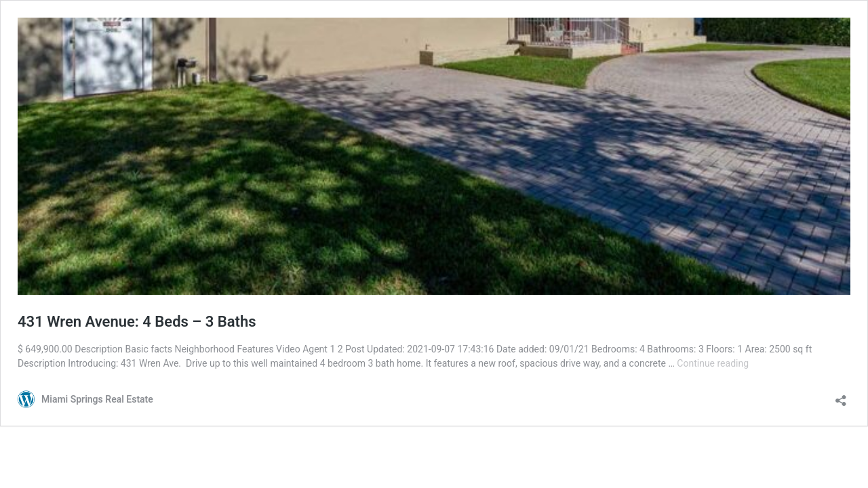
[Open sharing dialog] (841, 396)
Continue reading (713, 363)
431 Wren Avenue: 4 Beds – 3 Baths (137, 322)
